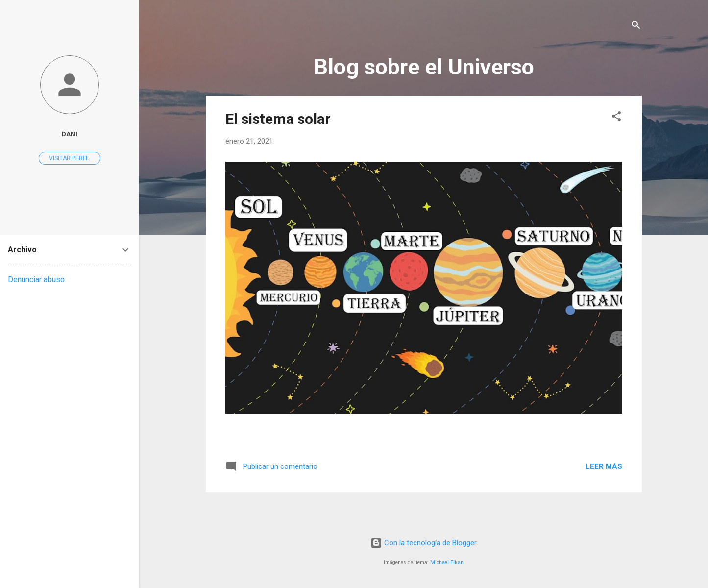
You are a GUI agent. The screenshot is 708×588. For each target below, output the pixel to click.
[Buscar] (636, 27)
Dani (70, 134)
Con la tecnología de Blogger (424, 543)
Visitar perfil (70, 158)
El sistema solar (278, 119)
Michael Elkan (447, 562)
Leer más (604, 466)
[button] (616, 118)
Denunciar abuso (36, 280)
